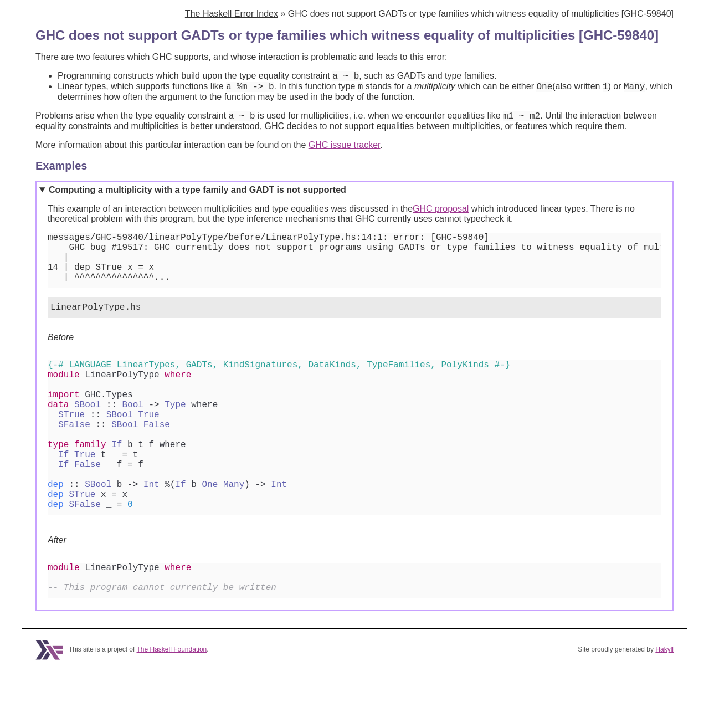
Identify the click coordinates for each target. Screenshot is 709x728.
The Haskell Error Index (232, 14)
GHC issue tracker (345, 150)
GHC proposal (441, 214)
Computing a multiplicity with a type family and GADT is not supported (197, 195)
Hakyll (664, 708)
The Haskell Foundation (172, 708)
